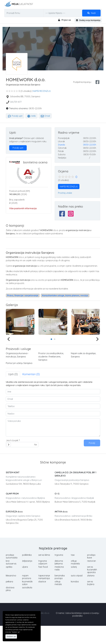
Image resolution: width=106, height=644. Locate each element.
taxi (73, 555)
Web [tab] (32, 116)
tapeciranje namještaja (44, 577)
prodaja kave (91, 556)
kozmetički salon (27, 583)
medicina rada (59, 568)
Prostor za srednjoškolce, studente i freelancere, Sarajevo (51, 357)
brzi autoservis (11, 562)
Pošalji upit (15, 116)
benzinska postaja (60, 577)
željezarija (27, 561)
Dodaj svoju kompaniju (88, 20)
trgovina (59, 555)
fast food (43, 567)
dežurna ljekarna (59, 562)
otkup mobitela (75, 562)
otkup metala (58, 583)
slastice (42, 582)
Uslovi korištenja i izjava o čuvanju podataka (82, 614)
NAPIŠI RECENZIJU (42, 91)
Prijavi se (64, 20)
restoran (91, 561)
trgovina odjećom (43, 562)
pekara (9, 582)
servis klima (44, 555)
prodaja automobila (12, 556)
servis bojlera (91, 583)
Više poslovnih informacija (23, 208)
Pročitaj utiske (65, 193)
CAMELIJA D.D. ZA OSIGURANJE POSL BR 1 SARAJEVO (75, 474)
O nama (60, 613)
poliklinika (27, 555)
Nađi (91, 13)
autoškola (27, 587)
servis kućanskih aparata (92, 570)
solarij (74, 567)
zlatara (91, 576)
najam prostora (27, 577)
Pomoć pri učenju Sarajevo (19, 363)
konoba (75, 582)
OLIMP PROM (12, 494)
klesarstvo (11, 576)
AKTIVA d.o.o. (61, 512)
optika (9, 567)
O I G (57, 494)
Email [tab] (45, 116)
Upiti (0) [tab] (13, 374)
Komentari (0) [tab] (31, 374)
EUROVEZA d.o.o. (14, 512)
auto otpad (77, 576)
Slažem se (11, 636)
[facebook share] (97, 82)
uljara (25, 567)
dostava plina (10, 589)
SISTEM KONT (13, 472)
